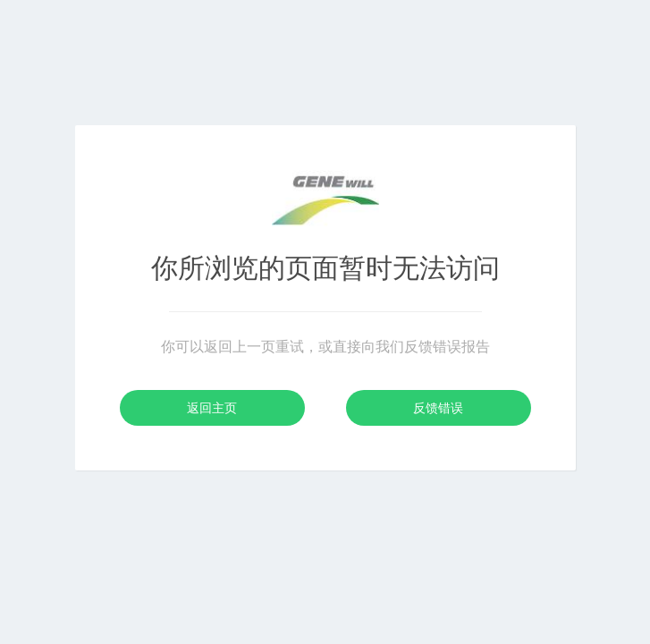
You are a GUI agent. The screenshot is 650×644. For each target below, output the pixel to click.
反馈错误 (438, 408)
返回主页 (212, 408)
